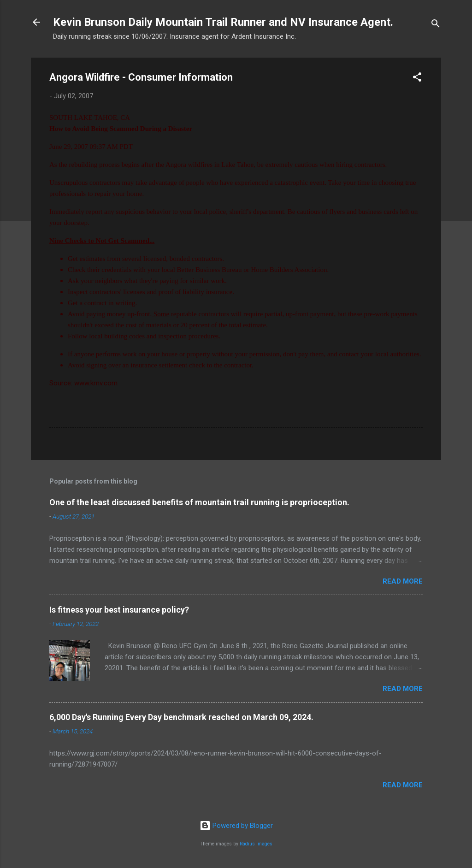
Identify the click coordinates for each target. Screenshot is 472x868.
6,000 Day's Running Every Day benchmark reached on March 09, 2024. (181, 717)
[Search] (436, 25)
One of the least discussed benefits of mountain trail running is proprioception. (199, 502)
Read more (403, 581)
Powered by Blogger (236, 826)
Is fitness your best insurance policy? (119, 610)
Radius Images (256, 844)
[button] (417, 79)
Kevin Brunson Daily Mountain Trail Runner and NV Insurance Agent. (223, 22)
